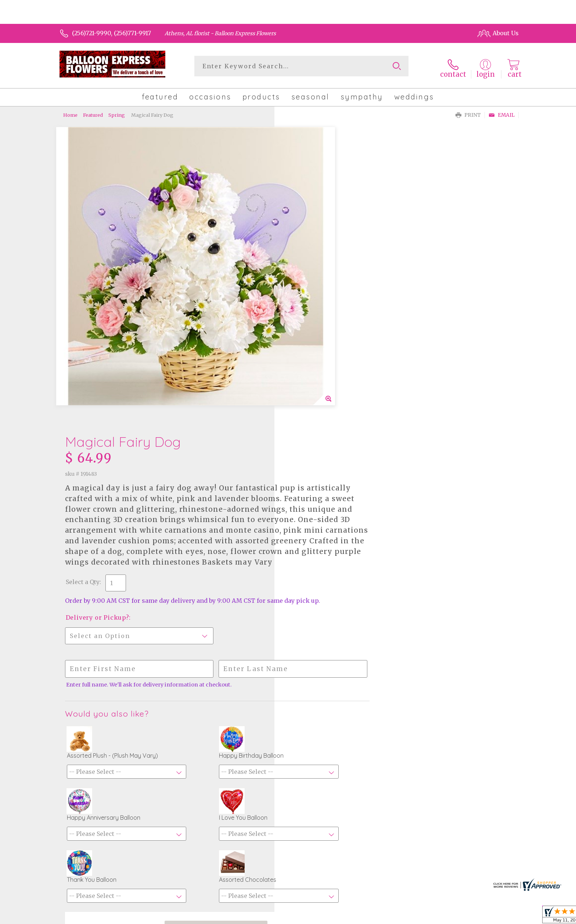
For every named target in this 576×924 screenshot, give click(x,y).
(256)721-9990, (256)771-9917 (111, 33)
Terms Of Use (350, 917)
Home (70, 112)
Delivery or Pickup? (320, 346)
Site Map (498, 917)
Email (502, 112)
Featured (93, 112)
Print (468, 112)
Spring (117, 112)
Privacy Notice (395, 917)
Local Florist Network (451, 917)
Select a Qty (306, 303)
